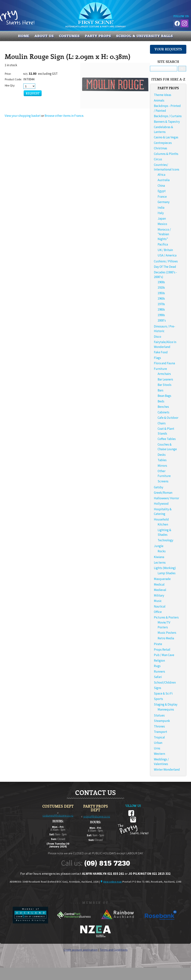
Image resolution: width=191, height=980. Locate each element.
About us (44, 36)
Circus (158, 159)
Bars (161, 390)
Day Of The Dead (165, 267)
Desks (162, 455)
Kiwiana (159, 557)
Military (159, 595)
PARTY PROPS (98, 36)
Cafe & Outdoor (168, 418)
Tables (162, 460)
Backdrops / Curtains (168, 116)
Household (161, 519)
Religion (159, 661)
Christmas (161, 148)
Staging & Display (166, 704)
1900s (161, 282)
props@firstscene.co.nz (97, 816)
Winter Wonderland (167, 769)
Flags (157, 358)
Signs (158, 688)
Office (158, 612)
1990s (161, 315)
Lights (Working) (165, 568)
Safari (158, 677)
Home (24, 36)
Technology (165, 540)
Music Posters (167, 633)
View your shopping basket (23, 116)
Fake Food (161, 352)
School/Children (165, 682)
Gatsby (159, 487)
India (161, 208)
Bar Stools (165, 385)
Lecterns (160, 563)
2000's (162, 320)
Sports (158, 699)
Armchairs (164, 374)
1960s (161, 298)
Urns (157, 748)
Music (158, 601)
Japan (162, 219)
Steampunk (162, 721)
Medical (159, 584)
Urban (158, 743)
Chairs (162, 423)
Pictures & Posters (166, 617)
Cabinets (163, 412)
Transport (161, 732)
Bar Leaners (165, 379)
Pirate (158, 644)
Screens (163, 481)
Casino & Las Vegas (166, 137)
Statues (159, 715)
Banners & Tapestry (167, 122)
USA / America (167, 255)
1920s (161, 287)
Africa (161, 175)
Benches (163, 407)
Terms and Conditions (114, 950)
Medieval (160, 590)
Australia (164, 180)
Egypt (162, 191)
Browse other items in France (64, 116)
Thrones (159, 726)
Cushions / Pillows (166, 261)
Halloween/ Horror (166, 498)
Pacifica (163, 244)
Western (159, 754)
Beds (161, 401)
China (161, 186)
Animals (159, 100)
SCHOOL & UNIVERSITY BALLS (145, 36)
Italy (161, 213)
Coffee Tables (167, 439)
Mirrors (162, 466)
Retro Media (166, 638)
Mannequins (166, 709)
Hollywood (161, 504)
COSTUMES (69, 36)
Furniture (160, 369)
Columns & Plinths (166, 154)
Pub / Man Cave (164, 655)
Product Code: (13, 79)
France (162, 197)
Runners (159, 671)
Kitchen (163, 524)
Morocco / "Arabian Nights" (164, 234)
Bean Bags (164, 396)
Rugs (157, 666)
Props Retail (162, 650)
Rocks (162, 551)
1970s (161, 304)
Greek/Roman (163, 493)
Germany (164, 202)
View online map (112, 882)
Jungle (159, 546)
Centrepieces (163, 143)
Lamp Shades (167, 573)
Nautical (160, 606)
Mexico (162, 224)
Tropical (159, 737)
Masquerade (162, 579)
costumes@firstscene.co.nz (58, 816)
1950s (161, 293)
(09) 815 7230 (107, 863)
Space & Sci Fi (163, 693)
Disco (158, 337)
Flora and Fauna (164, 363)
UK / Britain (165, 250)
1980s (161, 309)
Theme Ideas (163, 95)
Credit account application (81, 950)
